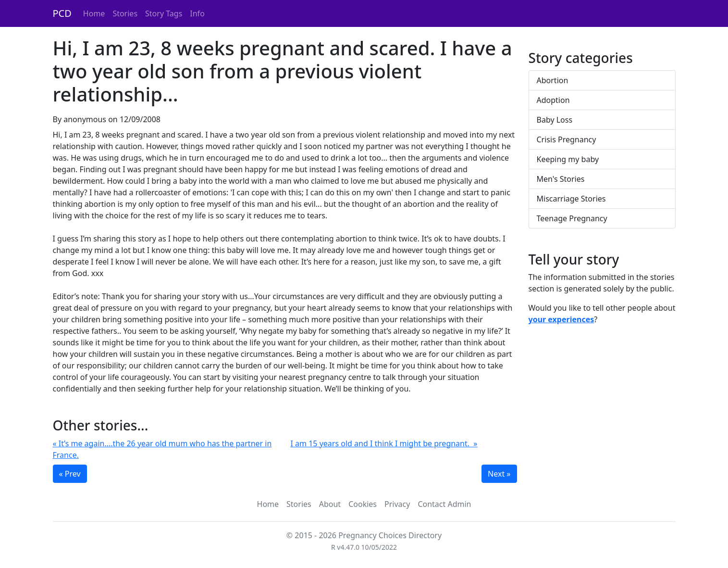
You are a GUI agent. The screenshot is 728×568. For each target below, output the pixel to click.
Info (197, 13)
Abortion (553, 80)
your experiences (561, 319)
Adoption (553, 100)
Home (94, 13)
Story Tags (164, 13)
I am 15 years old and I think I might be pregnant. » (384, 443)
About (330, 504)
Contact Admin (444, 504)
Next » (499, 474)
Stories (125, 13)
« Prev (70, 474)
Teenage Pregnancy (572, 218)
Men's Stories (561, 179)
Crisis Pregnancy (567, 139)
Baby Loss (555, 120)
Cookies (363, 504)
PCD (62, 13)
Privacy (397, 504)
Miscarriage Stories (571, 199)
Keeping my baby (568, 159)
